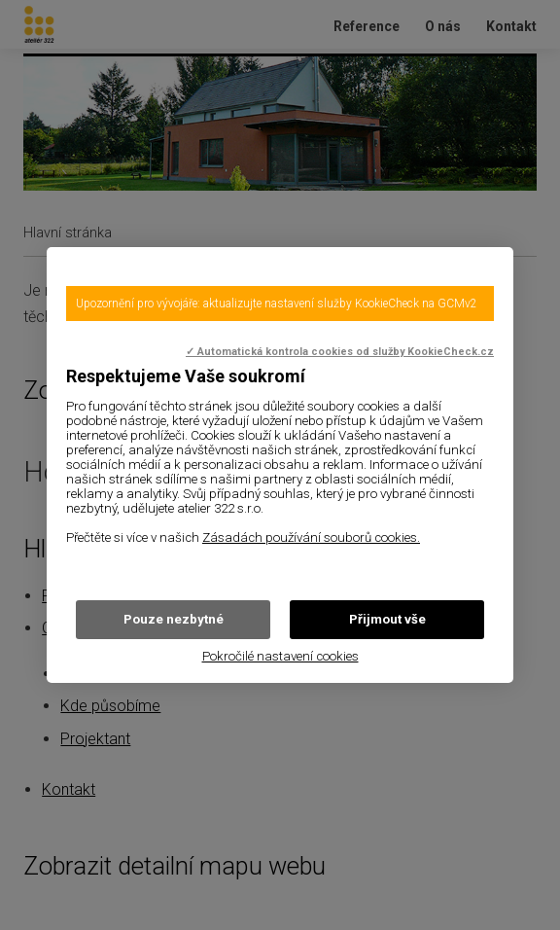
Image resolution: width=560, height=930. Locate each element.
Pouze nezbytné (174, 619)
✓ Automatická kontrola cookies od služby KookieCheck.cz (340, 352)
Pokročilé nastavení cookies (280, 656)
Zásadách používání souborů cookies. (311, 537)
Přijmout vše (387, 619)
